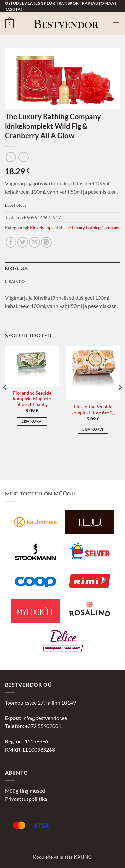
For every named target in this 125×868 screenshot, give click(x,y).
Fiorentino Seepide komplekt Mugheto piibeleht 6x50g (32, 399)
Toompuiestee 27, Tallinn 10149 (40, 702)
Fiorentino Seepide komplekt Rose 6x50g (93, 410)
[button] (9, 24)
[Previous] (5, 400)
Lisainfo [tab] (15, 282)
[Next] (120, 400)
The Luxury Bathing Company (92, 228)
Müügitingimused (25, 791)
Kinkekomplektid (46, 228)
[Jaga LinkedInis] (46, 243)
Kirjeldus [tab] (16, 268)
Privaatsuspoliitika (26, 799)
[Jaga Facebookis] (11, 243)
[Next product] (11, 157)
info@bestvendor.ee (45, 718)
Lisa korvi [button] (32, 421)
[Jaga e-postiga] (35, 243)
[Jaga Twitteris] (23, 243)
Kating (83, 857)
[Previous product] (23, 157)
